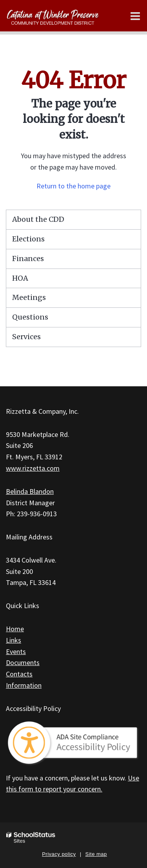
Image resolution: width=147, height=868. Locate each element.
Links (14, 640)
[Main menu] (135, 16)
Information (24, 685)
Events (16, 651)
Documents (23, 662)
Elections (28, 239)
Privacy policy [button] (59, 854)
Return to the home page (73, 186)
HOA (20, 278)
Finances (28, 259)
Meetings (29, 297)
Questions (30, 317)
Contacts (19, 674)
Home (15, 629)
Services (26, 337)
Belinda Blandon (30, 491)
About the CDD (38, 219)
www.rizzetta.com (33, 468)
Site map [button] (96, 854)
